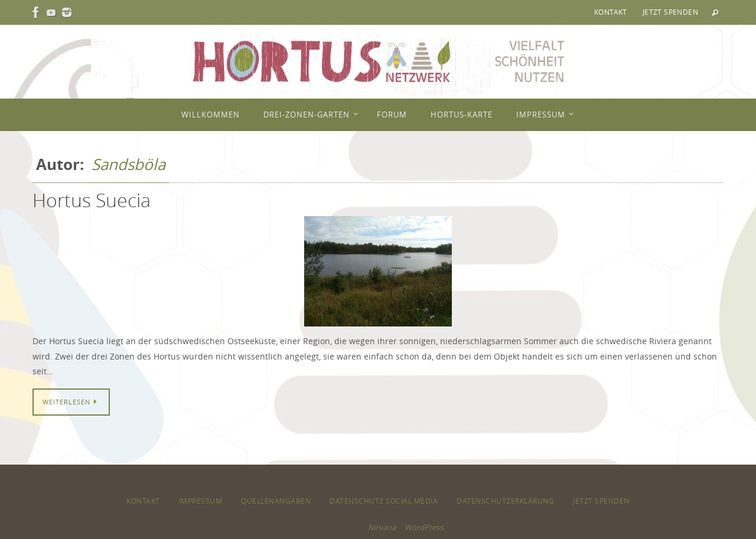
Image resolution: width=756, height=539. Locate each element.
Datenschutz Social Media (384, 501)
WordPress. (425, 527)
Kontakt (611, 12)
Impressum (201, 501)
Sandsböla (128, 164)
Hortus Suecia (92, 200)
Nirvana (382, 527)
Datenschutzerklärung (505, 501)
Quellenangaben (276, 501)
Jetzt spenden (670, 12)
